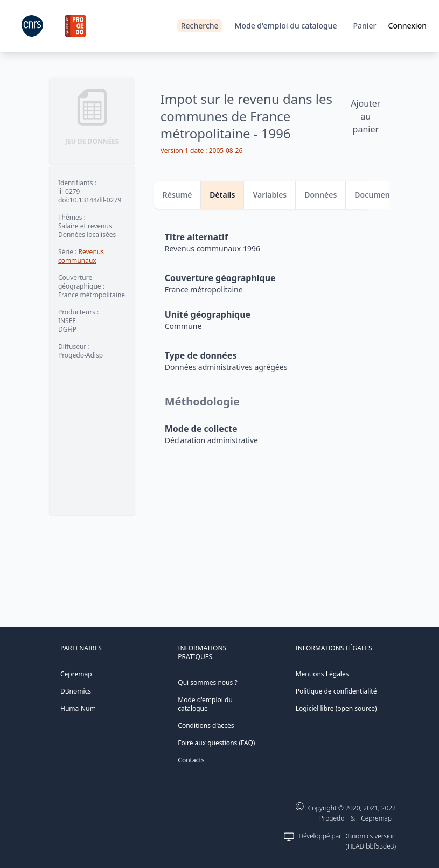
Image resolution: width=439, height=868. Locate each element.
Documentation (383, 195)
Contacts (191, 760)
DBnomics (76, 691)
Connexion (407, 26)
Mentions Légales (322, 674)
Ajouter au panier (365, 116)
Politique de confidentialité (336, 691)
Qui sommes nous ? (207, 682)
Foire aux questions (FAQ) (216, 743)
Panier (364, 26)
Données (320, 195)
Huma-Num (78, 708)
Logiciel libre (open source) (336, 708)
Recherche (200, 26)
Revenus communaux (81, 256)
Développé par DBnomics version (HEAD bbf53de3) (347, 841)
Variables (270, 195)
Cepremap (76, 674)
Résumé (177, 195)
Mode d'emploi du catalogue (286, 26)
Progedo (332, 818)
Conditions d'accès (206, 726)
